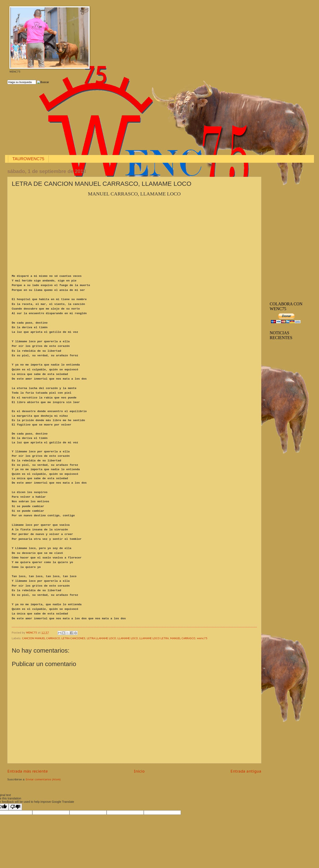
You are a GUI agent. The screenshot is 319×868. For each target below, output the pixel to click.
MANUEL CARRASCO (183, 638)
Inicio (139, 771)
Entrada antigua (246, 771)
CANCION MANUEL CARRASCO (41, 638)
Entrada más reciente (28, 771)
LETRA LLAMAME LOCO (101, 638)
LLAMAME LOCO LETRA (154, 638)
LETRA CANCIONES (73, 638)
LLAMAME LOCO (128, 638)
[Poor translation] (15, 807)
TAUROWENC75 (28, 159)
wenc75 (202, 638)
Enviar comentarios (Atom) (43, 779)
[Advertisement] (133, 120)
